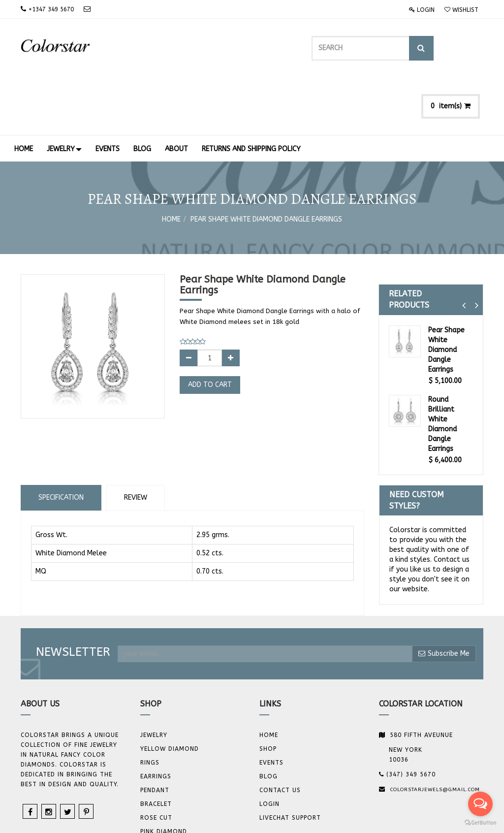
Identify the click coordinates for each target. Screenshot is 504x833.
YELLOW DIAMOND (170, 692)
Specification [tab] (61, 440)
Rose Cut (156, 761)
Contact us (280, 733)
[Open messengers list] (480, 804)
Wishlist (461, 10)
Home (171, 162)
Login (422, 10)
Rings (150, 705)
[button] (464, 248)
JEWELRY (154, 678)
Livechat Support (290, 761)
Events (271, 705)
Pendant (155, 733)
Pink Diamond (164, 774)
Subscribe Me (444, 596)
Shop (268, 692)
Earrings (156, 719)
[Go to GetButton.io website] (480, 823)
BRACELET (156, 747)
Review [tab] (136, 440)
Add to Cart (210, 328)
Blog (268, 719)
